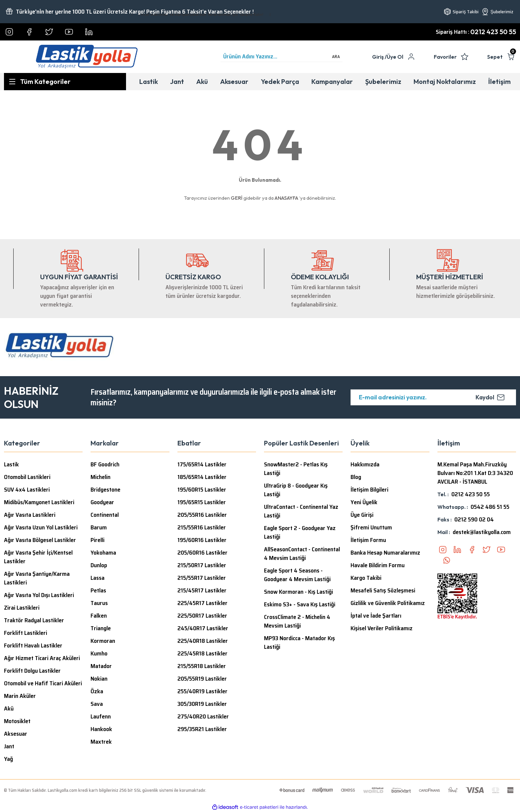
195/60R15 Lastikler (202, 490)
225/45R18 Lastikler (202, 653)
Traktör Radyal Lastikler (34, 620)
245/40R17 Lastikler (203, 628)
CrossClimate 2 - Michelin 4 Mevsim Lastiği (297, 621)
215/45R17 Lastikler (202, 590)
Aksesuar (16, 734)
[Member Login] (379, 57)
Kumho (99, 653)
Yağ (8, 759)
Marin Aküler (20, 696)
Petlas (98, 590)
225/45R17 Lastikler (202, 603)
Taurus (99, 603)
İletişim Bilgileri (369, 490)
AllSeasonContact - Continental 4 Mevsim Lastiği (302, 554)
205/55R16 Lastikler (202, 515)
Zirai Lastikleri (22, 608)
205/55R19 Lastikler (202, 679)
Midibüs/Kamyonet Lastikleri (39, 502)
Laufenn (101, 716)
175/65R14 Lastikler (202, 464)
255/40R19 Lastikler (202, 691)
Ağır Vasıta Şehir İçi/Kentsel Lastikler (38, 557)
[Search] (282, 57)
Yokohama (103, 553)
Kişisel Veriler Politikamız (382, 628)
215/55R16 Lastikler (202, 527)
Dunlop (99, 565)
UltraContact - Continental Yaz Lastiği (301, 511)
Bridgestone (105, 490)
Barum (99, 527)
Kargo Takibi (366, 578)
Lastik (11, 464)
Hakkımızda (365, 464)
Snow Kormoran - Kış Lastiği (298, 592)
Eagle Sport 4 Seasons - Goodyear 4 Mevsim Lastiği (297, 575)
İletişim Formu (368, 540)
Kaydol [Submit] (490, 397)
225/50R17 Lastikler (202, 616)
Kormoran (103, 641)
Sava (97, 704)
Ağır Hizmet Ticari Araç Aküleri (42, 658)
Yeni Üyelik (364, 502)
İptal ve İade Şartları (376, 616)
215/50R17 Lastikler (202, 565)
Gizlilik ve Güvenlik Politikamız (388, 603)
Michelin (100, 477)
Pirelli (97, 540)
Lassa (97, 578)
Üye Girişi (362, 515)
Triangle (101, 628)
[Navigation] (65, 82)
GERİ (237, 198)
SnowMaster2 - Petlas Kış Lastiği (296, 469)
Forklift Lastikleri (26, 633)
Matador (101, 666)
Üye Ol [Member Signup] (395, 57)
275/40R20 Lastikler (203, 716)
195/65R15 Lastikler (202, 502)
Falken (99, 616)
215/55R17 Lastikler (202, 578)
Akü (9, 709)
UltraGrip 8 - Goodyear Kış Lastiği (296, 490)
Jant (9, 746)
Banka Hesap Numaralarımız (385, 553)
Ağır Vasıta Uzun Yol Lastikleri (41, 527)
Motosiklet (17, 721)
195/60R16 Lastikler (202, 540)
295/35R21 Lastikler (202, 729)
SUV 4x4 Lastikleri (27, 490)
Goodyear (102, 502)
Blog (356, 477)
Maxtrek (101, 742)
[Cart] (502, 57)
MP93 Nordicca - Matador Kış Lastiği (299, 643)
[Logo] (87, 57)
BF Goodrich (105, 464)
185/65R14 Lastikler (202, 477)
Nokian (99, 679)
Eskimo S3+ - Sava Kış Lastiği (300, 604)
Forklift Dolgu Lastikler (32, 671)
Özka (97, 691)
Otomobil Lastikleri (27, 477)
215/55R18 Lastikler (202, 666)
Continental (105, 515)
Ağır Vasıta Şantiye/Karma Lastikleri (37, 578)
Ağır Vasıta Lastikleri (30, 515)
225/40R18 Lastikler (203, 641)
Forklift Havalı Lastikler (33, 645)
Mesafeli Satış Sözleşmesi (383, 590)
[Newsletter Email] (433, 397)
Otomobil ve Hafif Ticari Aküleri (43, 683)
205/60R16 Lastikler (202, 553)
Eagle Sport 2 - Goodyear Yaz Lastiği (300, 532)
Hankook (101, 729)
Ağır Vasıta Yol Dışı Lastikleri (39, 595)
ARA (336, 57)
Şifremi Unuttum (371, 527)
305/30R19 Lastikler (202, 704)
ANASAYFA (286, 198)
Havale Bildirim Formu (378, 565)
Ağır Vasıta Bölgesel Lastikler (40, 540)
